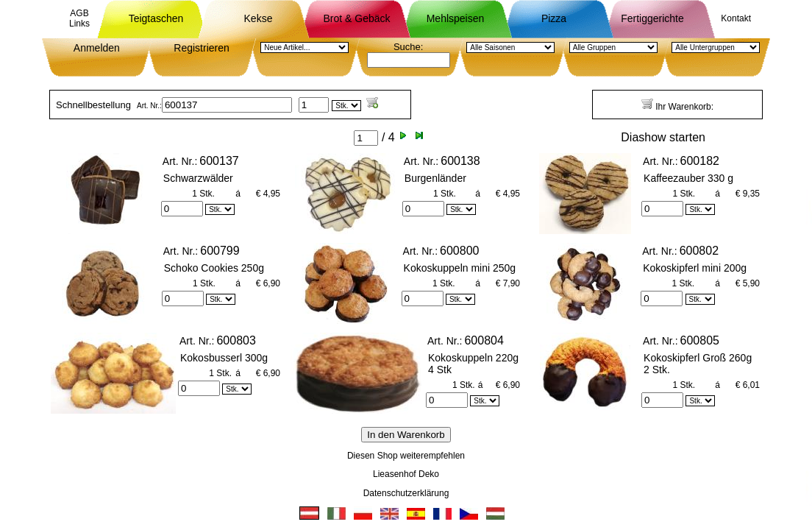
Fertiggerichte (652, 18)
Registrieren (201, 48)
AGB (79, 13)
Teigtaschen (156, 18)
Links (79, 24)
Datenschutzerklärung (406, 493)
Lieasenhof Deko (406, 474)
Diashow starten (663, 137)
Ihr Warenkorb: (677, 105)
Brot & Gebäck (356, 18)
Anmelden (97, 48)
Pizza (554, 18)
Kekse (259, 18)
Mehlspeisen (456, 18)
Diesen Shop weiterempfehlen (406, 456)
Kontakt (736, 18)
